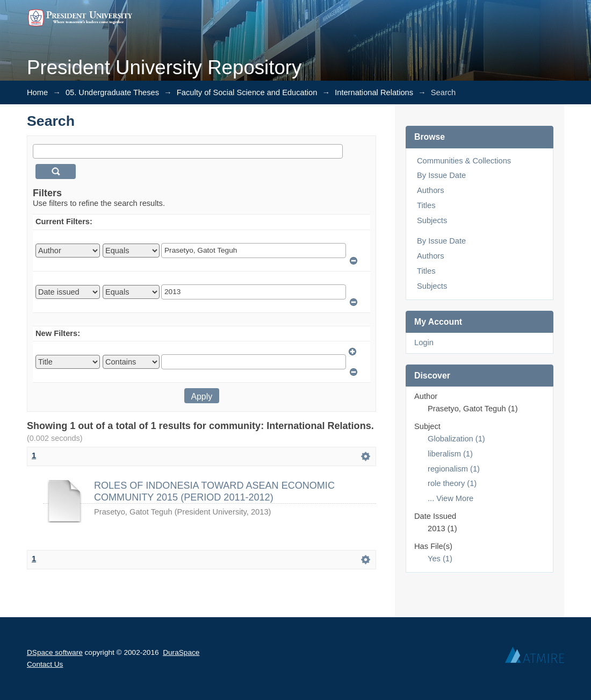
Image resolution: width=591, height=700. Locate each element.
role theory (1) (452, 483)
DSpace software (55, 652)
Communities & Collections (464, 161)
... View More (451, 498)
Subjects (432, 220)
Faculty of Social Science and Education (247, 92)
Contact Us (45, 664)
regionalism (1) (454, 469)
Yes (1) (440, 559)
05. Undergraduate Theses (112, 92)
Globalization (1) (456, 439)
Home (37, 92)
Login (424, 342)
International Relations (374, 92)
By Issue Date (441, 175)
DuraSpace (181, 652)
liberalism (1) (450, 454)
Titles (426, 205)
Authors (431, 190)
